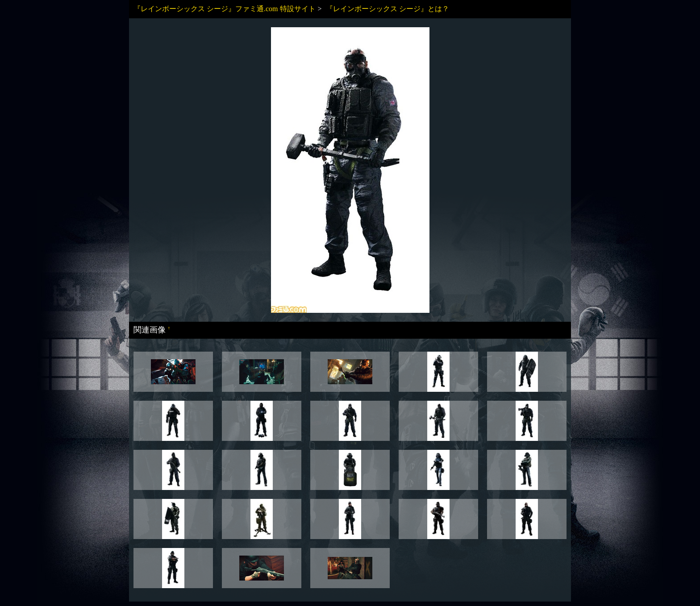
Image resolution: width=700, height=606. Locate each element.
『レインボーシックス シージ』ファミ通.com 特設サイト (225, 9)
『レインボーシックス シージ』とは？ (387, 9)
